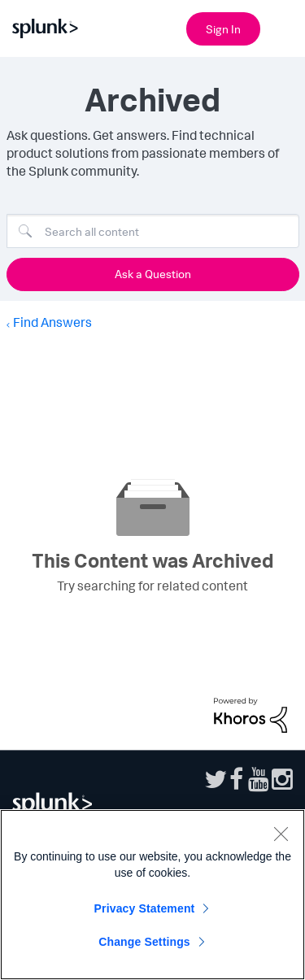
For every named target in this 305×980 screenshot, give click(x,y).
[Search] (153, 231)
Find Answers (52, 322)
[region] (152, 895)
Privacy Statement (145, 908)
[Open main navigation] (283, 27)
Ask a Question (153, 274)
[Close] (281, 834)
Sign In (223, 29)
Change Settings (144, 942)
